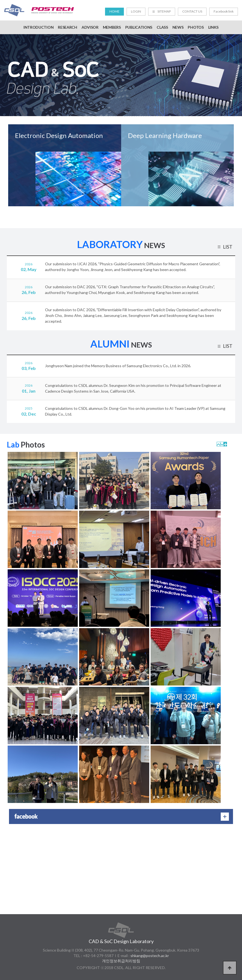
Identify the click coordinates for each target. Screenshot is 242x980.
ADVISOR (90, 27)
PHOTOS (196, 27)
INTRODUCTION (38, 27)
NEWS (178, 27)
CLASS (162, 27)
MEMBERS (112, 27)
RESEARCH (68, 27)
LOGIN (136, 11)
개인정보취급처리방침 (121, 961)
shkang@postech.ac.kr (150, 956)
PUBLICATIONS (139, 27)
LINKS (213, 27)
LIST (227, 248)
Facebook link (224, 11)
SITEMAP (162, 11)
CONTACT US (192, 11)
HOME (114, 11)
